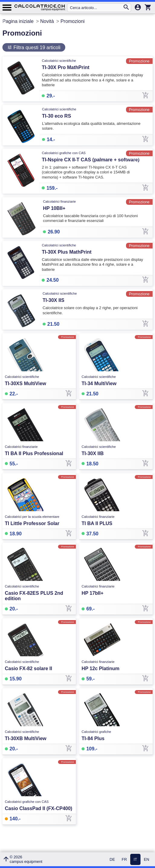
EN (147, 859)
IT (135, 859)
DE (112, 859)
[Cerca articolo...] (96, 8)
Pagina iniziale (18, 21)
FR (124, 859)
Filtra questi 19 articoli (36, 48)
